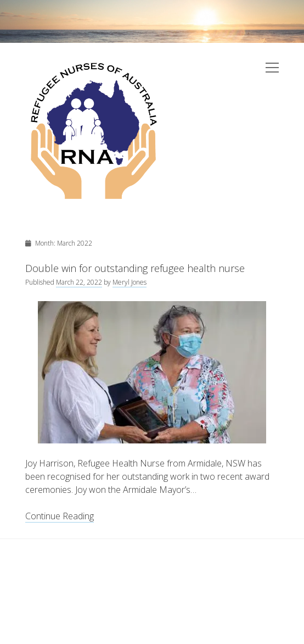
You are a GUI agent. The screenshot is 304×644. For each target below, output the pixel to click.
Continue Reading (60, 516)
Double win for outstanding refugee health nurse (135, 268)
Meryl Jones (130, 282)
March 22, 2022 (79, 282)
